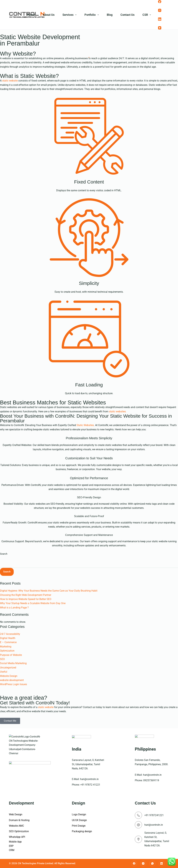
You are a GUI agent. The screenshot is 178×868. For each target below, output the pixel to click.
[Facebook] (160, 2)
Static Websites (85, 425)
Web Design (16, 814)
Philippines (145, 749)
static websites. (118, 411)
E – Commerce (8, 642)
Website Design (9, 676)
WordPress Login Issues (13, 684)
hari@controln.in (89, 779)
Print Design (79, 826)
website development (12, 680)
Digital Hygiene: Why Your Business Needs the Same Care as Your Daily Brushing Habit (49, 591)
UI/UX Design (79, 820)
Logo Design (79, 814)
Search (4, 554)
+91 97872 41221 (90, 785)
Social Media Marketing (13, 663)
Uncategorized (8, 668)
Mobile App (15, 842)
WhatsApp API (17, 837)
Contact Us (127, 15)
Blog (110, 15)
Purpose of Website (11, 655)
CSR (147, 15)
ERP (11, 846)
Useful (4, 672)
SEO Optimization (19, 831)
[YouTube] (160, 28)
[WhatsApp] (152, 864)
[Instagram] (160, 10)
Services (70, 15)
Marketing (6, 647)
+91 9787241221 (154, 815)
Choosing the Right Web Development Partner (26, 595)
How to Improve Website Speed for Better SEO (26, 599)
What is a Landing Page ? (14, 608)
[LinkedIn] (160, 19)
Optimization (7, 651)
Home (31, 15)
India (77, 749)
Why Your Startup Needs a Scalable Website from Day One (33, 603)
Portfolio (92, 15)
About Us (49, 15)
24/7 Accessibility (10, 634)
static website (10, 81)
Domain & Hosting (19, 820)
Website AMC (16, 826)
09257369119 (151, 780)
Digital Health (8, 638)
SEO (2, 659)
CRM (12, 850)
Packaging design (82, 831)
